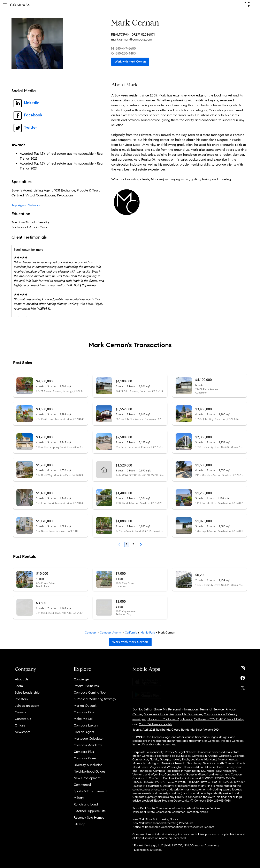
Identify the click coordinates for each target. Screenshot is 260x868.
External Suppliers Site (90, 811)
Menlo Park (148, 633)
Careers (21, 712)
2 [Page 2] (133, 544)
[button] (5, 5)
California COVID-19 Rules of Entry (219, 719)
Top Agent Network (26, 205)
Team (19, 686)
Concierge (81, 679)
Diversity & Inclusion (88, 765)
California (131, 633)
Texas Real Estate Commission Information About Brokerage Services (176, 808)
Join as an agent (27, 706)
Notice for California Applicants (170, 719)
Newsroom (22, 732)
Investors (21, 699)
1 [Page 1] (127, 544)
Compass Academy (88, 745)
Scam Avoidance (156, 714)
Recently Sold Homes (89, 818)
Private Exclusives (86, 686)
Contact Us (23, 719)
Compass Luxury (86, 725)
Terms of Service (212, 709)
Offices (20, 725)
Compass (91, 633)
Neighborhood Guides (90, 771)
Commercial (82, 785)
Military (79, 798)
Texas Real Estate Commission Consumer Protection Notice (170, 812)
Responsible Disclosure (186, 714)
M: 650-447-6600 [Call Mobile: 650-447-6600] (123, 48)
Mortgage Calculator (89, 739)
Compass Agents (111, 633)
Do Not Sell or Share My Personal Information (165, 709)
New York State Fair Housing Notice (155, 819)
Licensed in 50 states (148, 850)
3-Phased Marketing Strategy (95, 699)
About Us (22, 679)
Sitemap (79, 824)
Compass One (84, 712)
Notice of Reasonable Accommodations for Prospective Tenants (173, 827)
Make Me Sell (83, 719)
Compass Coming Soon (91, 692)
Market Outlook (85, 706)
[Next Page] (141, 544)
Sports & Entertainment (91, 791)
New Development (87, 778)
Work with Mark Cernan (130, 62)
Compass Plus (84, 752)
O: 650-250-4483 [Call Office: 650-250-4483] (123, 53)
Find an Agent (84, 732)
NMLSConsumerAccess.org (201, 845)
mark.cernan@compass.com (132, 39)
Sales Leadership (27, 692)
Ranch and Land (86, 804)
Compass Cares (85, 758)
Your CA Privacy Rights (156, 724)
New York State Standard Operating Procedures (163, 823)
